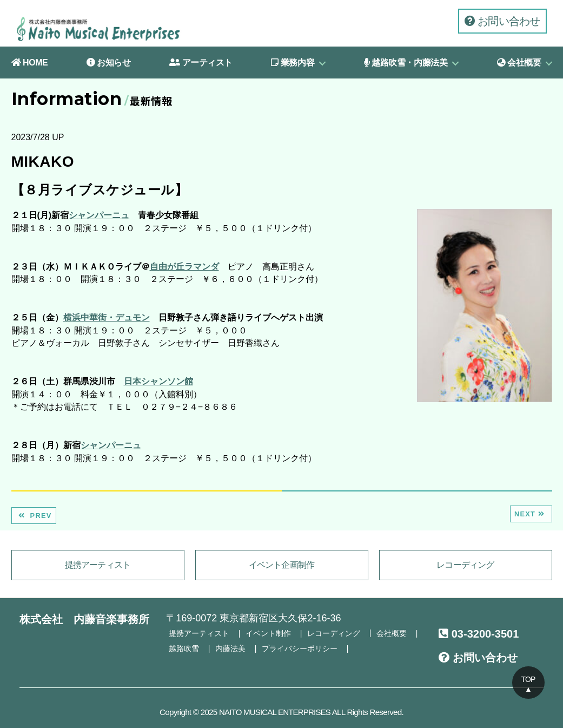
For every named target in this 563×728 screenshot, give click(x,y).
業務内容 (293, 63)
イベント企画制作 (282, 565)
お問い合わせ (502, 21)
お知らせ (109, 63)
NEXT (531, 514)
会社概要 (519, 63)
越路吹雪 (184, 647)
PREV (34, 516)
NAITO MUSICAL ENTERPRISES (275, 711)
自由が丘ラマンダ (184, 267)
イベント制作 (268, 633)
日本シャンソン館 (158, 381)
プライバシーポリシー (300, 647)
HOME (30, 63)
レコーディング (465, 565)
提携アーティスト (98, 565)
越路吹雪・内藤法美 (406, 63)
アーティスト (201, 63)
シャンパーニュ (99, 215)
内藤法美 (230, 647)
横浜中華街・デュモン (107, 317)
